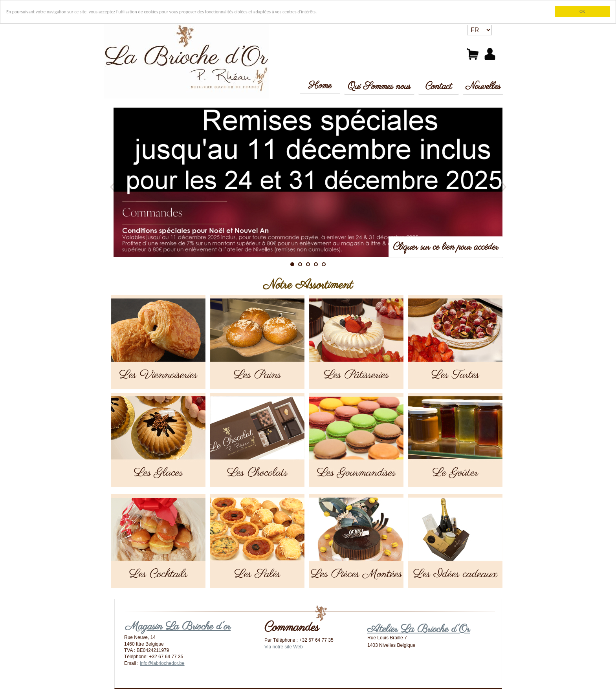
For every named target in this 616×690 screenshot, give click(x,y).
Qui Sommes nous (379, 87)
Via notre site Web (284, 647)
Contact (439, 87)
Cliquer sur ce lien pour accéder (446, 247)
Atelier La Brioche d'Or (419, 629)
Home (320, 86)
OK (582, 11)
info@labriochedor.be (162, 663)
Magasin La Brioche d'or (178, 627)
